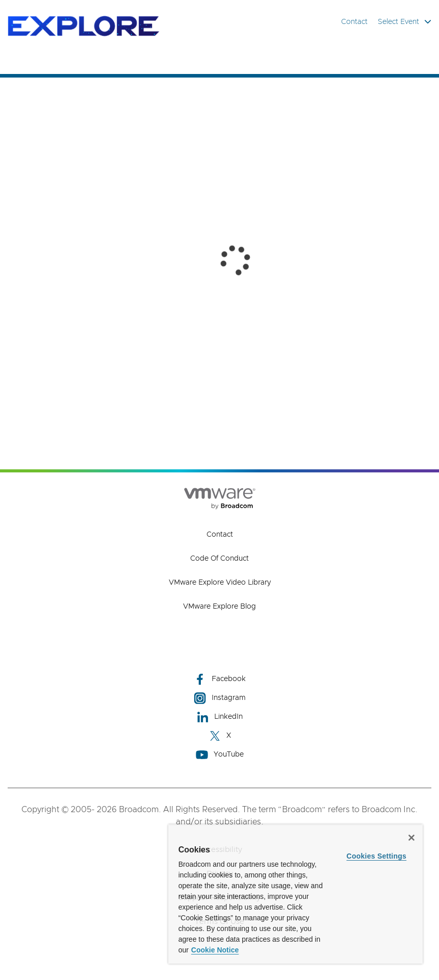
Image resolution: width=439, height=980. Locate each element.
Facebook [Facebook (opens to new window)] (220, 679)
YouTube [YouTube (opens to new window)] (220, 755)
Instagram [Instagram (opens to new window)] (220, 698)
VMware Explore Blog (219, 607)
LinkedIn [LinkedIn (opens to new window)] (219, 717)
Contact (354, 22)
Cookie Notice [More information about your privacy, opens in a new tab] (215, 950)
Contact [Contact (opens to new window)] (220, 535)
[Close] (411, 838)
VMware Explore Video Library (220, 583)
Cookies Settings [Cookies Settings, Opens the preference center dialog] (377, 856)
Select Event (405, 22)
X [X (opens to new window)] (220, 736)
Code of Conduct (219, 559)
